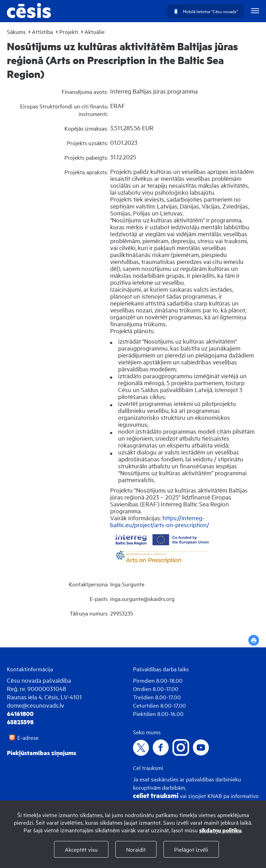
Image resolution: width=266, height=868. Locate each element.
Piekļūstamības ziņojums (42, 753)
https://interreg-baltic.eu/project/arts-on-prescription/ (160, 521)
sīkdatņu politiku (220, 830)
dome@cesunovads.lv (36, 705)
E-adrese (28, 737)
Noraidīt (136, 849)
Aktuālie (95, 32)
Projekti (69, 32)
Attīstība (42, 32)
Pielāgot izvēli (191, 849)
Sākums (16, 32)
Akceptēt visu (81, 849)
